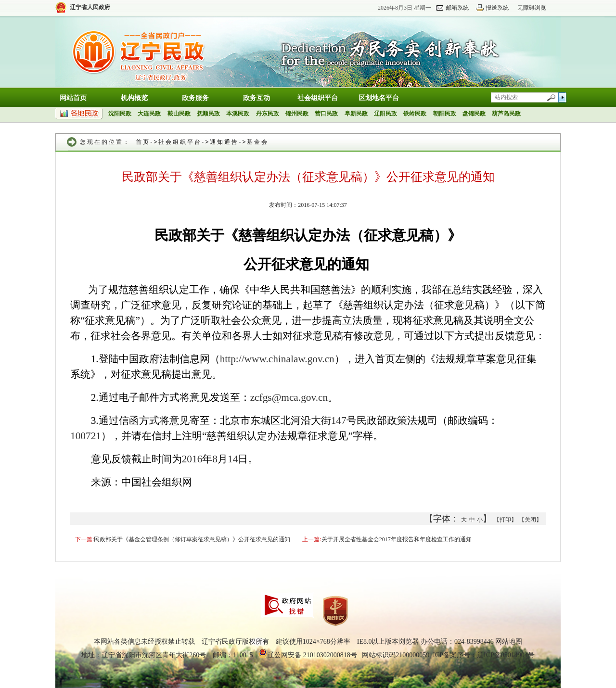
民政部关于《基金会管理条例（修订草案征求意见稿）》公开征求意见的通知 (192, 539)
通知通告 (224, 142)
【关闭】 (530, 520)
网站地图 (509, 642)
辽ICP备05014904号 (506, 655)
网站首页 (73, 98)
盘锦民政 (474, 114)
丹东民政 (268, 114)
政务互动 (257, 98)
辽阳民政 (385, 114)
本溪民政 (238, 114)
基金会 (258, 142)
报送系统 (497, 8)
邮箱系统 (457, 8)
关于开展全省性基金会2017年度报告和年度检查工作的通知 (397, 539)
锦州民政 (297, 114)
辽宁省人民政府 (90, 7)
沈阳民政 (120, 114)
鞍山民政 (179, 114)
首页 (143, 142)
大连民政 (149, 114)
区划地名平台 (379, 98)
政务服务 (195, 98)
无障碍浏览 (532, 8)
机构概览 (134, 98)
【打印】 (505, 520)
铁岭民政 (415, 114)
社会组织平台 (318, 98)
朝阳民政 (445, 114)
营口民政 (326, 114)
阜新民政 (356, 114)
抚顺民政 (208, 114)
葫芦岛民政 (506, 114)
